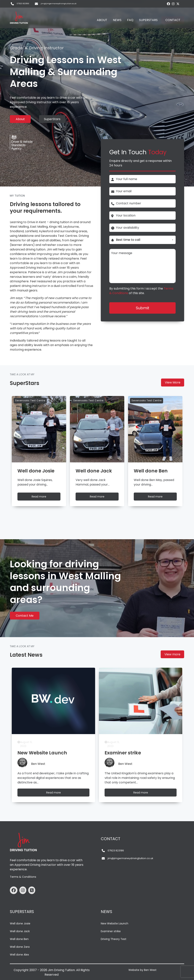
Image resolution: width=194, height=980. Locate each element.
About (20, 119)
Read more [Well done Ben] (159, 497)
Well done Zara (20, 947)
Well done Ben (19, 939)
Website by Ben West (142, 970)
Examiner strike (111, 931)
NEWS (117, 20)
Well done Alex (19, 955)
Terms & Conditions (23, 877)
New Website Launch (115, 923)
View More (173, 382)
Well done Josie (20, 923)
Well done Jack (20, 931)
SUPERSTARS (148, 20)
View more (172, 654)
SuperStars (52, 119)
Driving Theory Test (114, 939)
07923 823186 (23, 4)
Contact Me (25, 616)
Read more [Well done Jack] (101, 497)
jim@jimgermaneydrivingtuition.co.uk (59, 4)
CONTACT (173, 20)
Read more (57, 793)
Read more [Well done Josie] (42, 497)
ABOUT (102, 20)
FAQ (130, 20)
